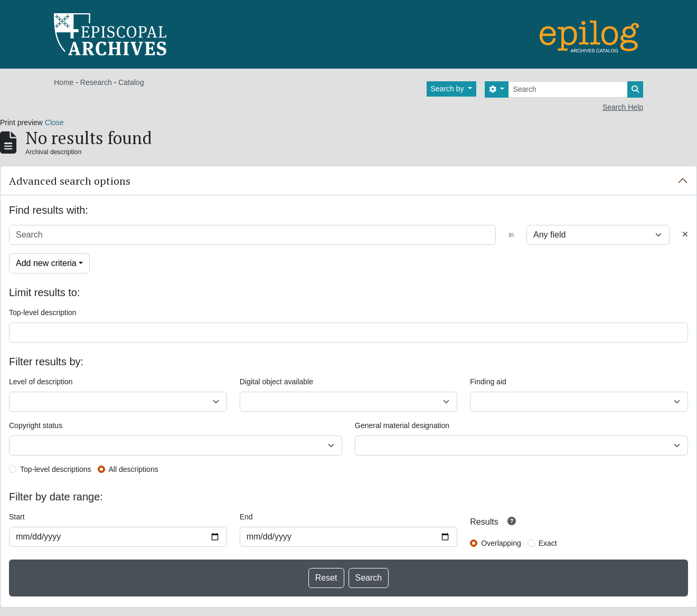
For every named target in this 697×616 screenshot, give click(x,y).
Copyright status (36, 425)
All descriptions (134, 469)
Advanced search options (70, 181)
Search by (449, 89)
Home (64, 82)
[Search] (568, 89)
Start (17, 517)
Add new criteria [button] (46, 263)
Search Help (623, 107)
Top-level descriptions (56, 469)
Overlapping (501, 543)
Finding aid (488, 382)
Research (96, 82)
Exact (548, 543)
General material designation (402, 425)
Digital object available (276, 382)
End (246, 517)
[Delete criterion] (685, 235)
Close (54, 122)
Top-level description (43, 312)
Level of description (41, 382)
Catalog (131, 82)
